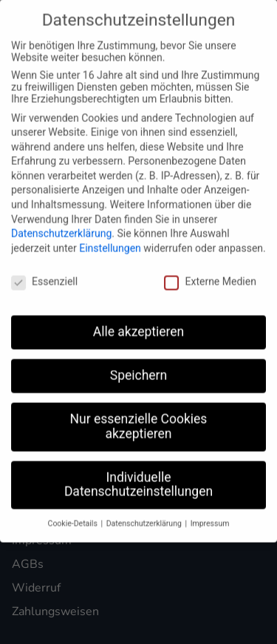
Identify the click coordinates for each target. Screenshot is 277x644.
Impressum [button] (210, 517)
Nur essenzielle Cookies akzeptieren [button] (139, 420)
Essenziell (44, 274)
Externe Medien (210, 274)
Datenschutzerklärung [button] (145, 517)
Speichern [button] (138, 369)
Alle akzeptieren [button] (139, 325)
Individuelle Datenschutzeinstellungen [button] (138, 478)
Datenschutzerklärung (61, 227)
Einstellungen (110, 241)
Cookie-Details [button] (74, 517)
